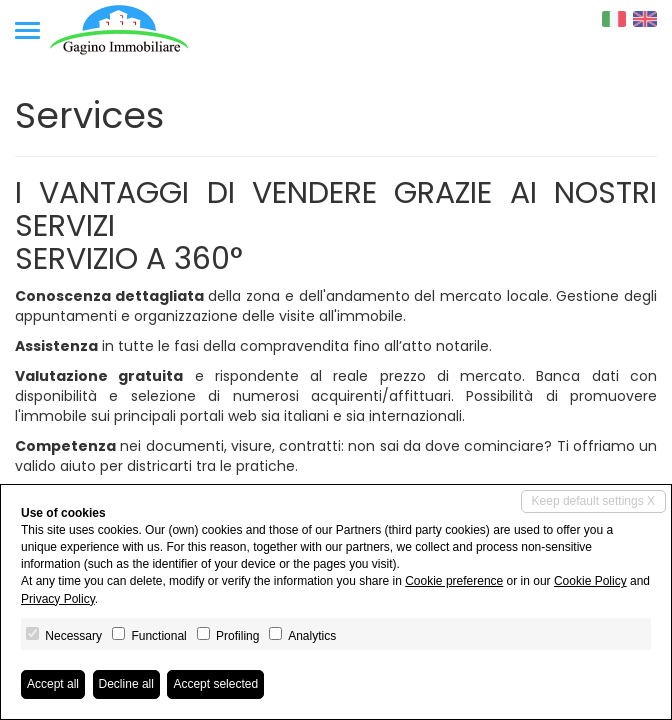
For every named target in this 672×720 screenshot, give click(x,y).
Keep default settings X (593, 501)
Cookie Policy (590, 581)
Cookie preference (454, 581)
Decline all (126, 684)
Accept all (53, 684)
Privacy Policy (58, 599)
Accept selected (215, 684)
